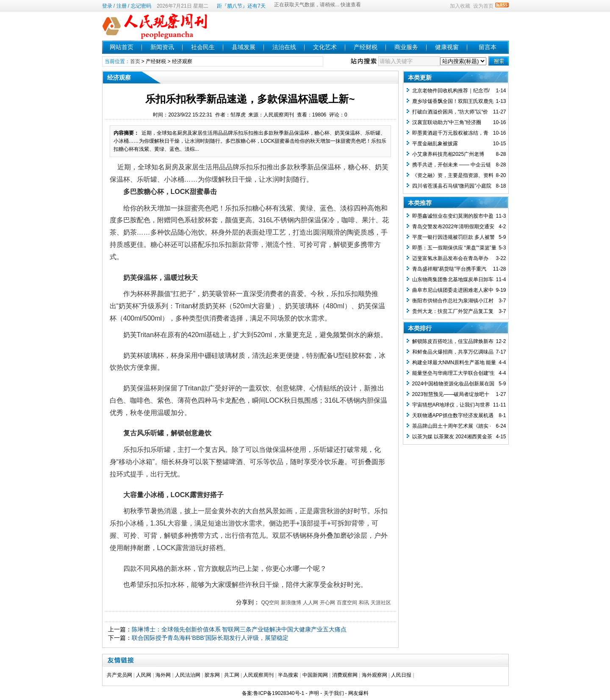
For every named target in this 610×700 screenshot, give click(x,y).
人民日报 (401, 675)
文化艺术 (325, 47)
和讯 (364, 603)
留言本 (488, 47)
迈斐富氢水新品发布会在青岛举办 (450, 258)
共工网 (232, 675)
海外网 (163, 675)
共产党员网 (119, 675)
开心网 (327, 603)
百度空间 (347, 603)
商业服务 (406, 47)
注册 (122, 6)
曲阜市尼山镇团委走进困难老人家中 (453, 290)
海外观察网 (374, 675)
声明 (314, 693)
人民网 (144, 675)
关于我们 (334, 693)
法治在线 (284, 47)
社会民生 (203, 47)
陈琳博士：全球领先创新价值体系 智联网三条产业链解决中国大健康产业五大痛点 (239, 629)
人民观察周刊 (258, 675)
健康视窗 (447, 47)
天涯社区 (381, 603)
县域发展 (244, 47)
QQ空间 (270, 603)
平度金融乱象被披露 (435, 144)
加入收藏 (460, 6)
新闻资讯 (162, 47)
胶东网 (212, 675)
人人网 (311, 603)
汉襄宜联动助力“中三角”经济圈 (447, 122)
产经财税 (366, 47)
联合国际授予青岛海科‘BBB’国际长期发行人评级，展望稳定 (210, 638)
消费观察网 (345, 675)
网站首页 (122, 47)
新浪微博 (291, 603)
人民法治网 (188, 675)
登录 (107, 6)
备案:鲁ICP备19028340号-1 (273, 693)
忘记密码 (141, 6)
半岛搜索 (288, 675)
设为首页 (483, 6)
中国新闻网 (315, 675)
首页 (135, 61)
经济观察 (182, 61)
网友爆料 (358, 693)
